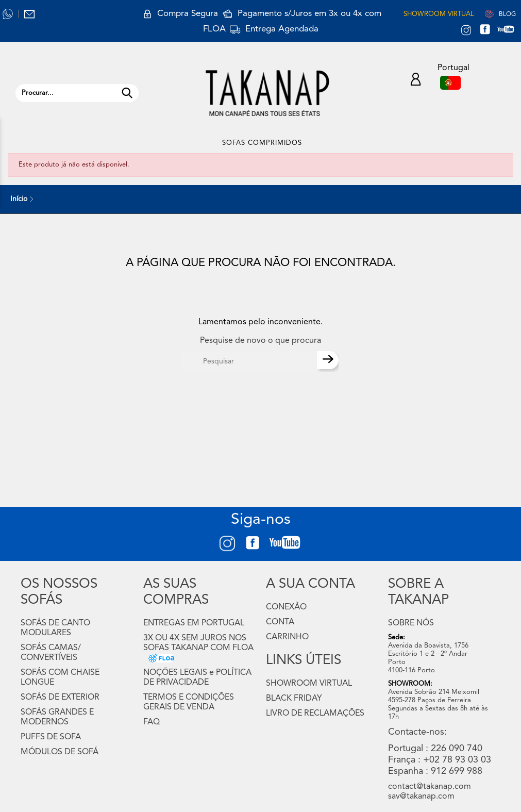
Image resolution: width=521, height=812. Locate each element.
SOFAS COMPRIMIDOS (262, 143)
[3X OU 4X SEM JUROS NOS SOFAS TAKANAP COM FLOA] (159, 658)
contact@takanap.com (430, 787)
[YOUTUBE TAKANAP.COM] (510, 31)
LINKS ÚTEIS (304, 660)
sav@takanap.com (421, 797)
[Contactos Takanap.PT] (29, 14)
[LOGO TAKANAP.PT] (267, 93)
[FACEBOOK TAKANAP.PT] (489, 31)
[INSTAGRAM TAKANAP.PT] (466, 31)
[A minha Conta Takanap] (416, 81)
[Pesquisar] (250, 361)
